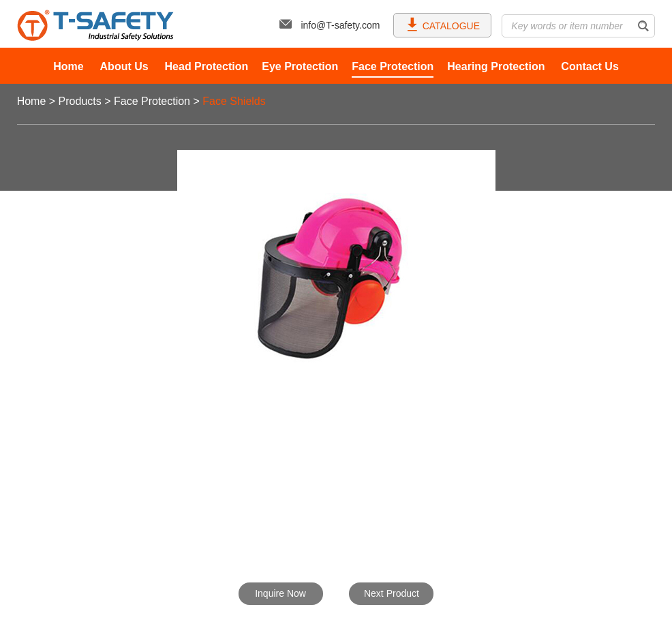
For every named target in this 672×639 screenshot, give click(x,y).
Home (68, 66)
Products (80, 101)
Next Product (392, 593)
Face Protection (393, 66)
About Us (124, 66)
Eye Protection (300, 66)
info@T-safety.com (330, 25)
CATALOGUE (443, 24)
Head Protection (207, 66)
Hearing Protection (496, 66)
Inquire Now (280, 593)
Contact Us (590, 66)
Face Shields (234, 101)
